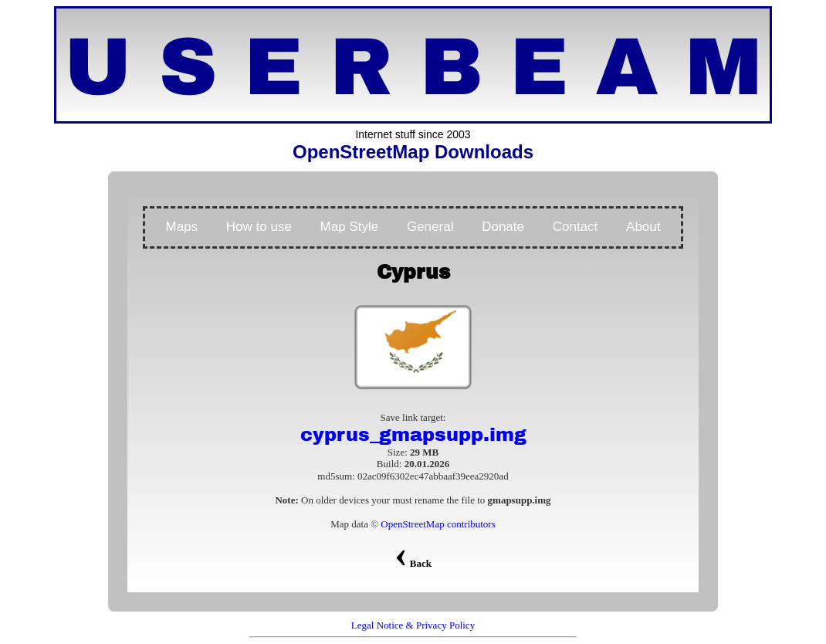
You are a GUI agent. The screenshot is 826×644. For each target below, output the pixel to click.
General (430, 227)
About (643, 227)
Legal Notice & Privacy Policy (413, 625)
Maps (182, 227)
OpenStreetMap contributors (438, 524)
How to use (259, 227)
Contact (575, 227)
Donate (503, 227)
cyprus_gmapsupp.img (413, 435)
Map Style (350, 227)
